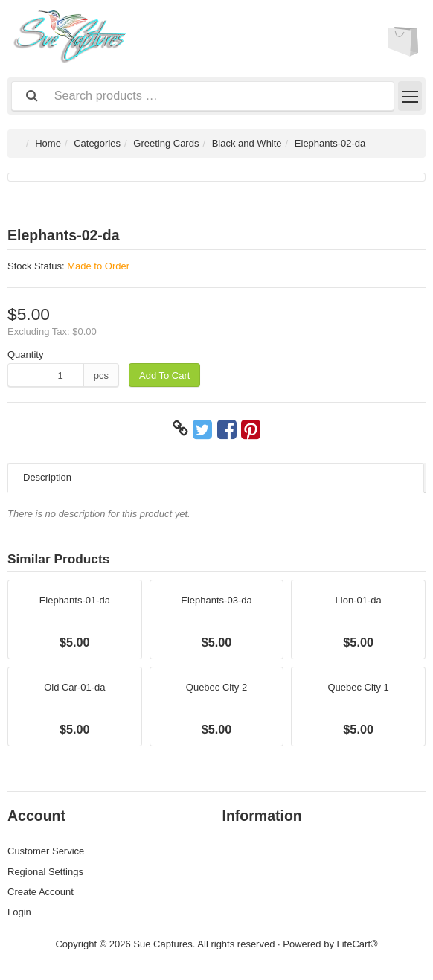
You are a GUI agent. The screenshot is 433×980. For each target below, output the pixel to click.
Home (48, 143)
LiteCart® (357, 944)
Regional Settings (45, 872)
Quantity (25, 355)
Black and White (247, 143)
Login (19, 912)
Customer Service (46, 851)
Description (47, 477)
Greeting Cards (166, 143)
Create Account (41, 892)
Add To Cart (164, 375)
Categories (97, 143)
